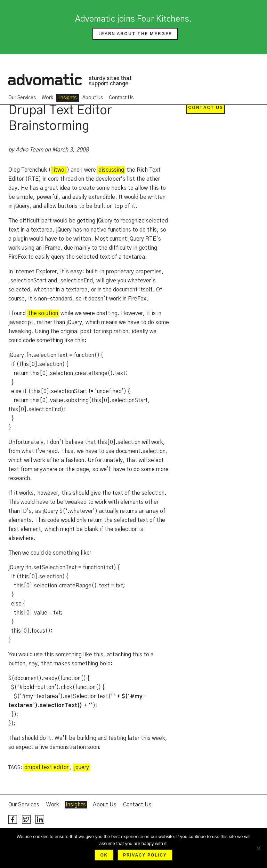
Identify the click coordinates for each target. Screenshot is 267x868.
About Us (93, 98)
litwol (59, 170)
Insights (68, 98)
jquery (82, 767)
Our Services (22, 98)
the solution (43, 313)
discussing (111, 170)
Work (47, 98)
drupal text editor (46, 767)
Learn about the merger (135, 34)
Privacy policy (145, 855)
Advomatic (45, 79)
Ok (104, 855)
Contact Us (121, 98)
